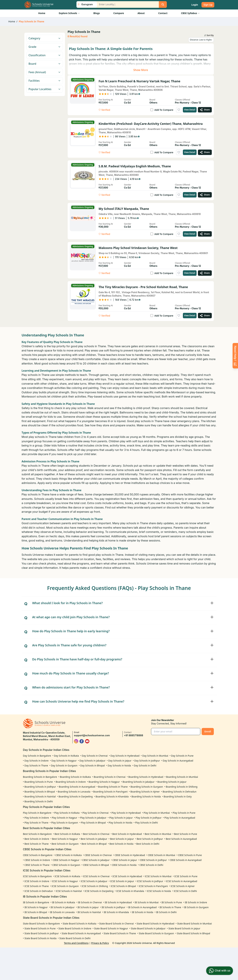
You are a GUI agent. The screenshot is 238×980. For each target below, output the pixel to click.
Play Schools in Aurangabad (180, 818)
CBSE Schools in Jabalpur (96, 860)
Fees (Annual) (45, 72)
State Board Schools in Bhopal (194, 933)
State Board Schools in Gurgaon (156, 933)
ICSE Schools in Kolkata (67, 876)
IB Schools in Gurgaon (196, 907)
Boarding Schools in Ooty (178, 796)
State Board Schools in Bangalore (41, 924)
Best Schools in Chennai (96, 834)
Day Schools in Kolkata (66, 756)
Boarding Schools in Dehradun (179, 792)
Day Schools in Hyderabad (125, 756)
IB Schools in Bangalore (36, 902)
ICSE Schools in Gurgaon (65, 886)
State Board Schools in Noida (40, 938)
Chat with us (219, 971)
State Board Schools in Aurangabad (81, 933)
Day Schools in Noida (119, 765)
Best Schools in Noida (121, 844)
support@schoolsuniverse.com (92, 735)
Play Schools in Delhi (147, 823)
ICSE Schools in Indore (37, 881)
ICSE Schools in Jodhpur (150, 881)
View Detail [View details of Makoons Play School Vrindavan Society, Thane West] (190, 273)
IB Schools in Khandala (116, 912)
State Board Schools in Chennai (116, 924)
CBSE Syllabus (190, 13)
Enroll (208, 731)
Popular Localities (45, 89)
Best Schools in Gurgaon (65, 844)
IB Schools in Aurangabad (142, 907)
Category (45, 38)
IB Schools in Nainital (89, 912)
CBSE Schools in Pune (190, 855)
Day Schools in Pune (182, 756)
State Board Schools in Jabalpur (148, 928)
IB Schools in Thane (170, 907)
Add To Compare (164, 110)
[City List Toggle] (85, 4)
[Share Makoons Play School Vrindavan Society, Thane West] (205, 273)
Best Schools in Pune (186, 834)
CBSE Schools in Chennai (98, 855)
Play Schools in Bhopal (93, 823)
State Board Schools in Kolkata (79, 924)
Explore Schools (69, 13)
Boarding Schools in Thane (113, 787)
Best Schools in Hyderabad (127, 834)
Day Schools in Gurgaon (64, 765)
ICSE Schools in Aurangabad (182, 881)
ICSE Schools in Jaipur (122, 881)
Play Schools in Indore (37, 818)
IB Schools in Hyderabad (118, 902)
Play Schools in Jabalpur (93, 818)
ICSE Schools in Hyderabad (127, 876)
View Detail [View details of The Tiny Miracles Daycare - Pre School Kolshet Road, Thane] (190, 315)
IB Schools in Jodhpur (113, 907)
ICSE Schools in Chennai (96, 876)
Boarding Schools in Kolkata (75, 777)
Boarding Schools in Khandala (112, 796)
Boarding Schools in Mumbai (182, 777)
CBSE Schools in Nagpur (66, 860)
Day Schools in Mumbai (155, 756)
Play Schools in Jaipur (121, 818)
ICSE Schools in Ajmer (183, 886)
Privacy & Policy (100, 943)
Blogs (97, 13)
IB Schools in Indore (196, 902)
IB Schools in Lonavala (62, 912)
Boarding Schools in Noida (146, 796)
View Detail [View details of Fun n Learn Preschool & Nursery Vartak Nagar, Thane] (190, 110)
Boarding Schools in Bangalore (40, 777)
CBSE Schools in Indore (37, 860)
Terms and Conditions (76, 943)
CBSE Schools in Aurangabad (186, 860)
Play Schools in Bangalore (37, 813)
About (141, 13)
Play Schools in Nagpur (65, 818)
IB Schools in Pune (172, 902)
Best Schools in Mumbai (158, 834)
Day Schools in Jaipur (120, 761)
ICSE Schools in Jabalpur (94, 881)
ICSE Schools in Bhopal (123, 886)
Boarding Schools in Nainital (40, 796)
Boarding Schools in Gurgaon (147, 787)
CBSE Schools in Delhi (151, 865)
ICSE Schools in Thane (36, 886)
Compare (119, 13)
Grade (45, 47)
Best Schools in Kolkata (67, 834)
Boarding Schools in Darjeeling (76, 796)
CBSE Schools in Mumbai (161, 855)
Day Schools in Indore (36, 761)
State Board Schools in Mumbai (194, 924)
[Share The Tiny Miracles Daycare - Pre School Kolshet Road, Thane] (205, 316)
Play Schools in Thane (36, 823)
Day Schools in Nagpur (64, 761)
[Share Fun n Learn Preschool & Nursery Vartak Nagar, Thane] (205, 110)
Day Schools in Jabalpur (93, 761)
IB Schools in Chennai (90, 902)
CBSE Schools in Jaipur (125, 860)
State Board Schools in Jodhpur (42, 933)
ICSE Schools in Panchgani (153, 886)
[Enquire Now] (235, 356)
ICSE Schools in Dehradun (39, 891)
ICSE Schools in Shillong (95, 886)
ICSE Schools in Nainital (69, 891)
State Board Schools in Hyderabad (156, 924)
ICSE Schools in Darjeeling (99, 891)
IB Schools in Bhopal (36, 912)
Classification (45, 55)
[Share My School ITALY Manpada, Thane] (205, 234)
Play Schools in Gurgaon (65, 823)
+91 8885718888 (134, 735)
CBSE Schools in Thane (37, 865)
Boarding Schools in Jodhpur (40, 787)
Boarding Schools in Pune (39, 782)
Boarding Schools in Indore (71, 782)
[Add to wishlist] (179, 110)
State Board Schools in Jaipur (184, 928)
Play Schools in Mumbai (157, 813)
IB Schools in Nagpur (36, 907)
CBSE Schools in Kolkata (69, 855)
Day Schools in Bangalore (37, 756)
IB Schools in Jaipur (88, 907)
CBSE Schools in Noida (124, 865)
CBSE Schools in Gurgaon (66, 865)
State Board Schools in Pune (40, 928)
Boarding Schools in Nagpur (104, 782)
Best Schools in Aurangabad (181, 839)
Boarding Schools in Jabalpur (139, 782)
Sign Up (208, 5)
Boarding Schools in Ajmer (145, 792)
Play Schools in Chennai (95, 813)
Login (195, 5)
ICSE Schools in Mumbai (158, 876)
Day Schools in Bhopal (93, 765)
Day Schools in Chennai (95, 756)
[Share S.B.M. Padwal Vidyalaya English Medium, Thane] (205, 195)
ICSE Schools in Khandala (130, 891)
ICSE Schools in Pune (186, 876)
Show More (141, 70)
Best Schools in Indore (37, 839)
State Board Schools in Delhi (75, 938)
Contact (163, 13)
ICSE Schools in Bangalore (37, 876)
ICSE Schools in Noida (159, 891)
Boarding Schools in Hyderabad (146, 777)
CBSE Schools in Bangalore (38, 855)
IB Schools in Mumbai (147, 902)
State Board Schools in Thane (120, 933)
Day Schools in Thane (36, 765)
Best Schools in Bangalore (37, 834)
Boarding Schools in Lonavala (74, 792)
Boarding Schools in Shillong (182, 787)
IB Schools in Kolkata (63, 902)
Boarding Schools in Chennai (110, 777)
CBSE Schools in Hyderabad (130, 855)
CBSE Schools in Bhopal (96, 865)
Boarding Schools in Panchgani (110, 792)
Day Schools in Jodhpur (147, 761)
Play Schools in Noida (120, 823)
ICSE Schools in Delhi (185, 891)
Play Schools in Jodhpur (149, 818)
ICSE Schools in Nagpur (65, 881)
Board (45, 64)
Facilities (45, 81)
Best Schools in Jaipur (122, 839)
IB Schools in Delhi (166, 912)
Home (42, 13)
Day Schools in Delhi (145, 765)
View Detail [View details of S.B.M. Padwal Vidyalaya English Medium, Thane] (190, 195)
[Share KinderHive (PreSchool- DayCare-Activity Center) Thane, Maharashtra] (205, 152)
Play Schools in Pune (184, 813)
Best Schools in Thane (36, 844)
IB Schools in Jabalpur (63, 907)
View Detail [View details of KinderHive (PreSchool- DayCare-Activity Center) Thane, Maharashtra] (190, 152)
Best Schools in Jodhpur (150, 839)
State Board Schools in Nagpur (111, 928)
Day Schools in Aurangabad (178, 761)
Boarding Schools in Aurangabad (77, 787)
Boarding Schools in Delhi (39, 801)
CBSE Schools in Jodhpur (153, 860)
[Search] (163, 4)
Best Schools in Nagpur (65, 839)
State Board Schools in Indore (75, 928)
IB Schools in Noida (143, 912)
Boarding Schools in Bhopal (40, 792)
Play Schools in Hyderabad (126, 813)
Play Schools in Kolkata (67, 813)
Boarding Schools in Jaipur (172, 782)
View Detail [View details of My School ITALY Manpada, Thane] (190, 234)
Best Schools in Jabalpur (94, 839)
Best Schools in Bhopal (94, 844)
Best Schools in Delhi (148, 844)
